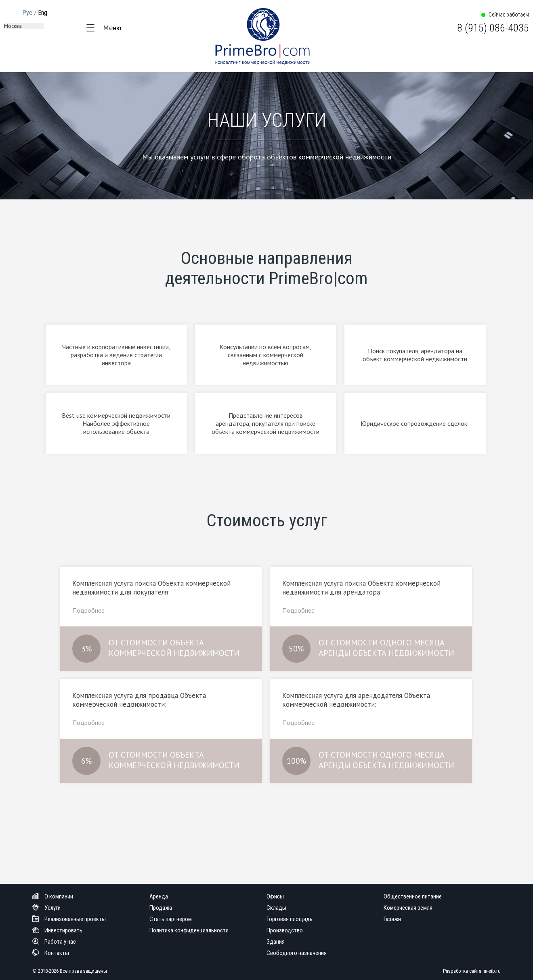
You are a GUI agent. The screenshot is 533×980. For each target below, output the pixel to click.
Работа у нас (54, 942)
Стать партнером (171, 919)
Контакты (51, 953)
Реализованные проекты (69, 919)
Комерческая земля (408, 908)
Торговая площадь (290, 919)
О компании (53, 896)
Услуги (46, 908)
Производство (285, 930)
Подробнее (88, 610)
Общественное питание (413, 896)
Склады (276, 908)
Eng (43, 13)
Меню (112, 28)
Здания (276, 942)
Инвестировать (57, 930)
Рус (27, 13)
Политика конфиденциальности (189, 930)
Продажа (161, 908)
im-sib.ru (492, 971)
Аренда (159, 896)
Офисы (275, 896)
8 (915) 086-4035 (493, 28)
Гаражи (392, 919)
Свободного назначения (297, 953)
